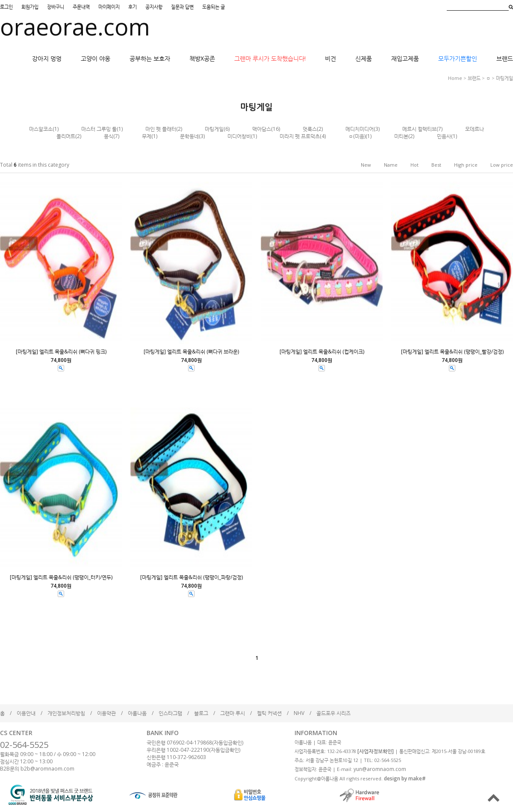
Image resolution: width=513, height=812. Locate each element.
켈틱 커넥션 (269, 713)
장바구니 (56, 7)
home (455, 78)
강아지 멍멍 (47, 58)
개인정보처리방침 (66, 713)
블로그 (201, 713)
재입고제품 (405, 58)
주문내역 (81, 7)
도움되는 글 (214, 7)
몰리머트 (66, 136)
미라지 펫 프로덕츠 (300, 136)
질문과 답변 (182, 7)
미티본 (401, 136)
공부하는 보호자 (150, 58)
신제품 (364, 58)
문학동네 (189, 136)
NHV (299, 713)
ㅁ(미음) (357, 136)
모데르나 (475, 129)
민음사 (444, 136)
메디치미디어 (360, 129)
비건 (330, 58)
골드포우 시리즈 (333, 713)
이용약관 (106, 713)
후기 (133, 7)
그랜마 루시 (233, 713)
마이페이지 (109, 7)
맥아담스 (262, 129)
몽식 (109, 136)
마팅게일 (504, 78)
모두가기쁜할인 (458, 58)
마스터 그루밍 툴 (99, 129)
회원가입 (30, 7)
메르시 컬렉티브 (419, 129)
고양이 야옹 (96, 58)
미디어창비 (239, 136)
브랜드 (505, 58)
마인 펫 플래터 (161, 129)
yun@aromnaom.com (380, 769)
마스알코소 (41, 129)
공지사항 (154, 7)
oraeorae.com (75, 26)
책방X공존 (202, 58)
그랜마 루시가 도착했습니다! (270, 58)
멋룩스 (310, 129)
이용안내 (26, 713)
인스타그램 (170, 713)
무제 (147, 136)
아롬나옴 (137, 713)
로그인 (6, 7)
